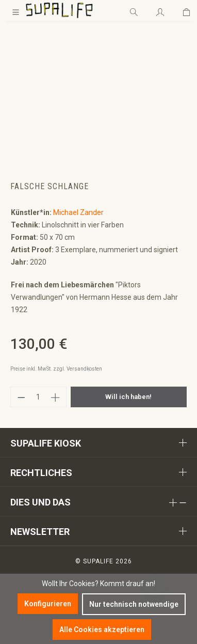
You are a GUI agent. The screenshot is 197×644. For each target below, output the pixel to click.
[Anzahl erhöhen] (56, 397)
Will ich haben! (128, 397)
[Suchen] (134, 10)
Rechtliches (41, 473)
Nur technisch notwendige (134, 604)
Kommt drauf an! (128, 584)
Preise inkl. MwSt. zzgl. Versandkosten (56, 369)
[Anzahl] (39, 397)
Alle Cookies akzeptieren (102, 630)
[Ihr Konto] (160, 10)
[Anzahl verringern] (21, 397)
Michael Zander (78, 212)
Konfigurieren (48, 604)
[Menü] (16, 10)
